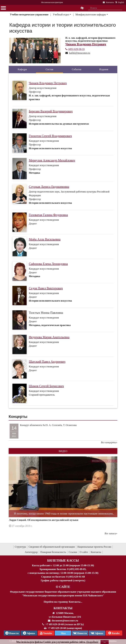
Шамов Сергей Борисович (46, 386)
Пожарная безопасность (53, 552)
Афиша (97, 633)
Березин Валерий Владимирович (51, 111)
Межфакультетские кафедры (91, 14)
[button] (17, 494)
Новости (80, 633)
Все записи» (111, 533)
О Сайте (63, 587)
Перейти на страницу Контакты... (63, 602)
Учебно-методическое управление (29, 14)
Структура (20, 547)
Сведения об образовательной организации (52, 547)
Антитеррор (31, 552)
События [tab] (77, 69)
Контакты (96, 552)
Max (63, 633)
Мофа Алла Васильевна (45, 239)
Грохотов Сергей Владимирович (50, 136)
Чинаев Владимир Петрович (48, 83)
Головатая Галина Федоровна (48, 215)
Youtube (46, 633)
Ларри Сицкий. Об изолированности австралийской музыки (44, 520)
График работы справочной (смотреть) (63, 580)
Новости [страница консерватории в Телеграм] (12, 633)
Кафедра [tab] (22, 69)
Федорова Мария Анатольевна (49, 337)
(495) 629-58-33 (75, 49)
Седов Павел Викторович (46, 288)
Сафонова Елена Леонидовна (48, 264)
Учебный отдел (61, 14)
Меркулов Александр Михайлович (52, 160)
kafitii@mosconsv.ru (80, 53)
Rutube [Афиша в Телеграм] (114, 633)
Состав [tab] (49, 69)
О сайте (84, 552)
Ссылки (73, 552)
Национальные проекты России (94, 547)
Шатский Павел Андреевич (47, 362)
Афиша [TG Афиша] (29, 633)
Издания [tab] (104, 69)
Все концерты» (109, 442)
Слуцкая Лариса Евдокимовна (49, 187)
